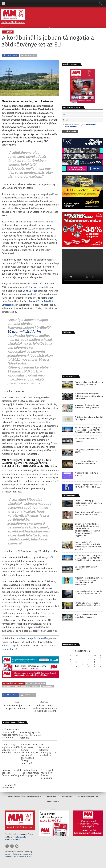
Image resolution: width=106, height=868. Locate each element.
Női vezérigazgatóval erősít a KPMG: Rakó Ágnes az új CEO (88, 486)
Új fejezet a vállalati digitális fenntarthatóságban (12, 773)
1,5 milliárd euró (35, 287)
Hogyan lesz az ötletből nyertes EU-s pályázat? (31, 773)
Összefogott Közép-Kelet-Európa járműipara (47, 774)
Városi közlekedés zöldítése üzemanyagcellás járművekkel (48, 750)
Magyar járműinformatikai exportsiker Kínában (86, 616)
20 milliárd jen (30, 291)
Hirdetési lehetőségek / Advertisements (25, 797)
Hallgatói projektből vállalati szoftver (88, 451)
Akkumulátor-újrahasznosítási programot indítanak (16, 707)
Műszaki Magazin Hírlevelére (34, 638)
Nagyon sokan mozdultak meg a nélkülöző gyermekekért (89, 383)
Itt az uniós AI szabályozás (9, 786)
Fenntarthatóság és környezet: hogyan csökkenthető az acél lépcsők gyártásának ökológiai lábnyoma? (30, 754)
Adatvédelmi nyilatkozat (88, 797)
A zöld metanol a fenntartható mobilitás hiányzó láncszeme (11, 734)
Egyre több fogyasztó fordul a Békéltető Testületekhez (88, 514)
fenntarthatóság (38, 683)
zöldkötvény (47, 686)
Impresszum (67, 797)
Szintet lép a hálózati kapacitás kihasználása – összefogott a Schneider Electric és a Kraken (89, 430)
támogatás (25, 686)
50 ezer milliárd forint (24, 332)
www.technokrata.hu (12, 856)
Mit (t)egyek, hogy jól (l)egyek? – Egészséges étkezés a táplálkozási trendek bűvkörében (89, 581)
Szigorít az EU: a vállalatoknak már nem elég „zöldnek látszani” (45, 708)
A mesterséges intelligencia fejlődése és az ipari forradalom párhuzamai (89, 396)
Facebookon (8, 649)
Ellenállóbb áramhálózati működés (86, 440)
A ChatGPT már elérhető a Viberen (86, 474)
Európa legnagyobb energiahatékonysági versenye (31, 735)
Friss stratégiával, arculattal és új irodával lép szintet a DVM (89, 593)
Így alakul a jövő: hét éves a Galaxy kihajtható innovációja (87, 604)
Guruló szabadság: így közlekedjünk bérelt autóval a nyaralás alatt (88, 503)
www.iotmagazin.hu (25, 856)
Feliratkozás (70, 131)
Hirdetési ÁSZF (53, 802)
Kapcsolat (52, 797)
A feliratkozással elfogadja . (79, 125)
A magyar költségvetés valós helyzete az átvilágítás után (88, 407)
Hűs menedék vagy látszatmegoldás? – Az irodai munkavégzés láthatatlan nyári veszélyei (88, 546)
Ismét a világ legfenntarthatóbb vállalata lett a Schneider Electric (11, 749)
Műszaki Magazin (10, 646)
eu (27, 683)
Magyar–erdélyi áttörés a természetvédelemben (86, 463)
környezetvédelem (11, 686)
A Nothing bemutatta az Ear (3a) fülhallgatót (89, 418)
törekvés (36, 686)
